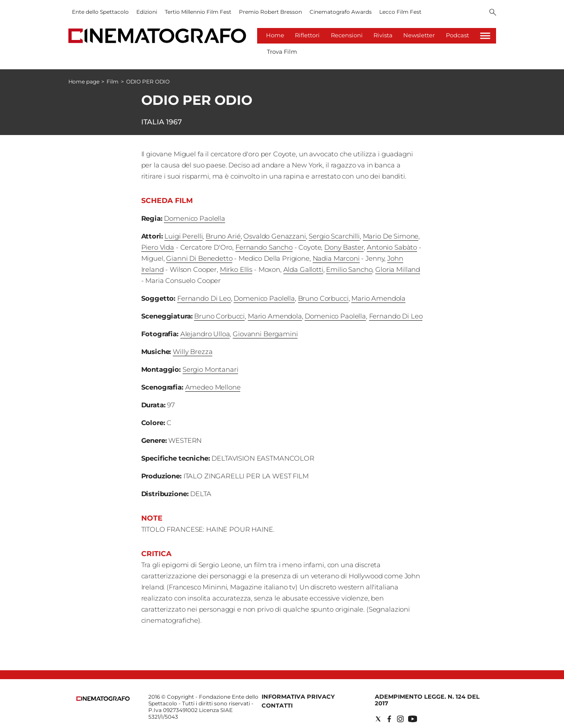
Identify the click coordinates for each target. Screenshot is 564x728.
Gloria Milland (398, 269)
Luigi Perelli (183, 236)
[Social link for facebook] (389, 719)
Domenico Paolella (194, 218)
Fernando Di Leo (204, 298)
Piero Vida (158, 247)
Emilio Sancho (349, 269)
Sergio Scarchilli (334, 236)
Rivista (383, 35)
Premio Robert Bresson (270, 12)
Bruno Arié (223, 236)
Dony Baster (344, 247)
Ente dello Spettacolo (100, 12)
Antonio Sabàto (392, 247)
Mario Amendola (378, 298)
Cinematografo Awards (341, 12)
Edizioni (147, 12)
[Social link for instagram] (400, 719)
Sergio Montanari (211, 369)
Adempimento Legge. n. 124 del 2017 (427, 700)
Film (113, 82)
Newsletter (419, 35)
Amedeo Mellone (213, 387)
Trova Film (282, 52)
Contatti (277, 705)
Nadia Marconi (336, 258)
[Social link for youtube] (413, 719)
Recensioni (347, 35)
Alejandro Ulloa (205, 334)
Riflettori (307, 35)
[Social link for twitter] (378, 719)
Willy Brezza (193, 352)
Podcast (457, 35)
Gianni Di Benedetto (199, 258)
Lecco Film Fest (400, 12)
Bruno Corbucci (323, 298)
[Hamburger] (485, 36)
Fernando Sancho (264, 247)
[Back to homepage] (103, 699)
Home (275, 35)
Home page (84, 82)
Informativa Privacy (298, 696)
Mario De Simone (391, 236)
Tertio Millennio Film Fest (198, 12)
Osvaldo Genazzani (274, 236)
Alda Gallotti (303, 269)
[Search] (493, 13)
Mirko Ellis (236, 269)
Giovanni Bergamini (265, 334)
